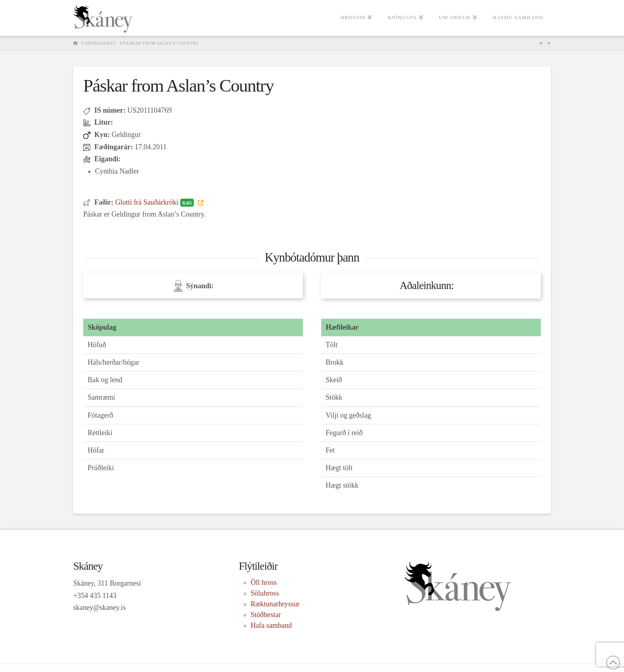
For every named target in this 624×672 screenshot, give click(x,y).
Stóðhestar (266, 615)
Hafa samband (271, 625)
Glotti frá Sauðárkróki (155, 202)
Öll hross (264, 582)
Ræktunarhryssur (275, 604)
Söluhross (265, 593)
